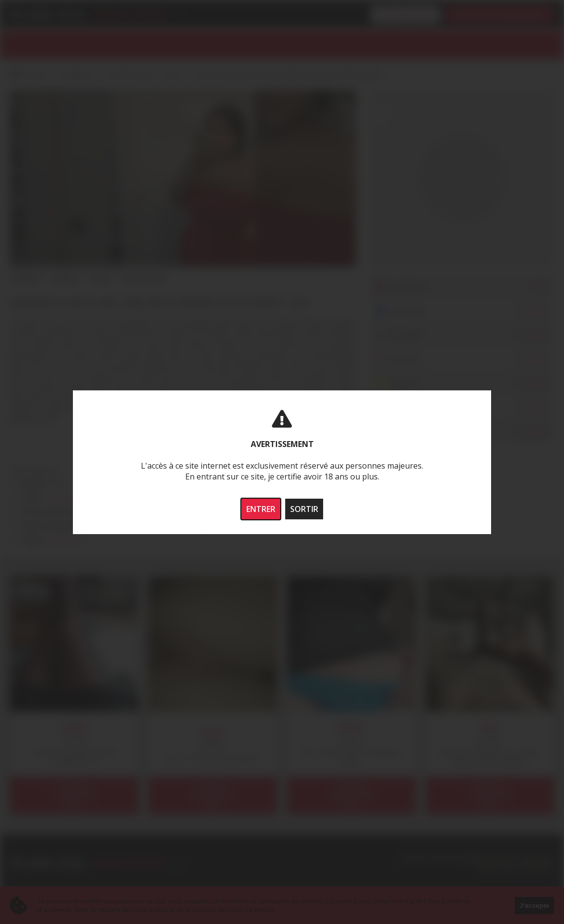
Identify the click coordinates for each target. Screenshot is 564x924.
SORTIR (304, 509)
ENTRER (261, 509)
